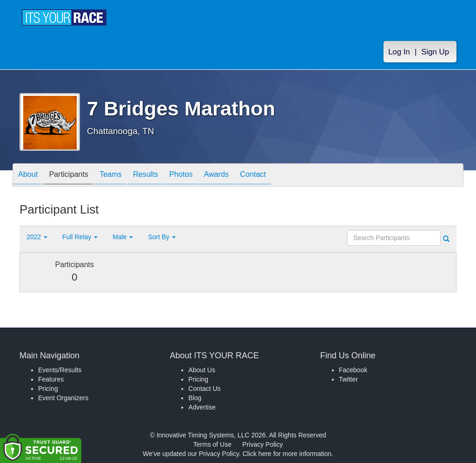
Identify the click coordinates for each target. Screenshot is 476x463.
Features (51, 379)
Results (162, 176)
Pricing (48, 389)
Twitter (348, 379)
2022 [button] (37, 237)
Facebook (353, 370)
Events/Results (60, 370)
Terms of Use (212, 444)
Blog (195, 398)
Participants (76, 176)
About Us (202, 370)
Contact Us (204, 389)
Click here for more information (287, 454)
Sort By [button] (162, 237)
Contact (283, 176)
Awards (242, 176)
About (30, 176)
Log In (399, 52)
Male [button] (123, 237)
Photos (202, 176)
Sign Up (435, 52)
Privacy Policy (262, 444)
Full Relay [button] (80, 237)
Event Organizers (63, 398)
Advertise (202, 407)
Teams (122, 176)
